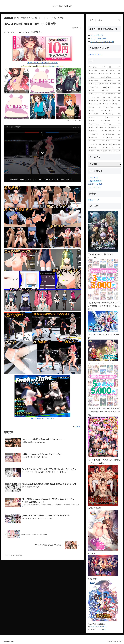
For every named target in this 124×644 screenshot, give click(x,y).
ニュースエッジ (94, 187)
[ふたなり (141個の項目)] (97, 141)
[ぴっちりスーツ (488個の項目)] (96, 101)
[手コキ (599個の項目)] (106, 97)
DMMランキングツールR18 (98, 627)
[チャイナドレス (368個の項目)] (112, 107)
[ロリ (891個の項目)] (113, 91)
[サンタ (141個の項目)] (114, 138)
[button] (119, 20)
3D (17, 18)
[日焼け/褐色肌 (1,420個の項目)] (97, 80)
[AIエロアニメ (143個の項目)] (113, 134)
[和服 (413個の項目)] (117, 104)
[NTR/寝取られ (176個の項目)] (113, 131)
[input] (105, 20)
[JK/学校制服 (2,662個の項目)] (97, 71)
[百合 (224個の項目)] (93, 128)
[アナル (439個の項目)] (107, 104)
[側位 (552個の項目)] (116, 97)
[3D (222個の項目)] (103, 128)
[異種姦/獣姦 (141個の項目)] (97, 138)
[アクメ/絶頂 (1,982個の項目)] (113, 71)
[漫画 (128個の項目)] (107, 144)
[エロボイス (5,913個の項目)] (97, 67)
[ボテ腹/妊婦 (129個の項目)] (95, 144)
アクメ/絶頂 (33, 18)
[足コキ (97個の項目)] (117, 151)
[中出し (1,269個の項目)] (114, 80)
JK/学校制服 (24, 18)
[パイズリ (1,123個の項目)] (115, 84)
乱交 (54, 18)
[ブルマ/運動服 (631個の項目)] (113, 94)
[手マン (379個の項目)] (95, 107)
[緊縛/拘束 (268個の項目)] (113, 121)
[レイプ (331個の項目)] (96, 111)
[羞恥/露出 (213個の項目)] (115, 128)
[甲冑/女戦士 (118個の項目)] (97, 148)
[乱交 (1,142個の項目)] (104, 84)
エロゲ (41, 18)
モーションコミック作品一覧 (102, 42)
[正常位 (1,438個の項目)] (96, 77)
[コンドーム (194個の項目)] (96, 131)
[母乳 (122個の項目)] (117, 144)
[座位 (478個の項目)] (108, 101)
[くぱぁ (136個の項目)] (113, 141)
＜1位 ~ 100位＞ (95, 54)
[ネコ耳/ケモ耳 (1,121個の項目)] (97, 87)
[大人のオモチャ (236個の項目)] (97, 124)
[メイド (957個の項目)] (97, 91)
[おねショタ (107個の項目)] (113, 148)
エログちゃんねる (95, 184)
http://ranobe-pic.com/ (54, 66)
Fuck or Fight (9, 18)
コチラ (103, 630)
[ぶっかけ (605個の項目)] (94, 97)
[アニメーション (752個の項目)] (97, 94)
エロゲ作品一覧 (97, 35)
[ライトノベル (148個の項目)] (97, 134)
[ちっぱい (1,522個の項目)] (115, 74)
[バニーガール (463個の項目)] (95, 104)
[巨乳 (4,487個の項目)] (114, 67)
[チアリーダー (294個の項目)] (113, 114)
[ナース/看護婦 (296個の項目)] (97, 114)
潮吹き (61, 18)
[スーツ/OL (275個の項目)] (114, 117)
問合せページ (94, 200)
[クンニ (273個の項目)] (96, 121)
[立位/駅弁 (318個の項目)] (113, 111)
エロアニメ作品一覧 (99, 39)
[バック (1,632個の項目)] (104, 74)
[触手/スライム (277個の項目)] (97, 117)
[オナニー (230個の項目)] (114, 124)
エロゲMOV (93, 178)
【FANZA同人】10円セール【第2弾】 (42, 50)
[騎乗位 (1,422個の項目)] (113, 77)
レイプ (48, 18)
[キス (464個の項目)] (117, 101)
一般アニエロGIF (95, 181)
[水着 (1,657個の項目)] (93, 74)
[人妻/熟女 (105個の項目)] (106, 151)
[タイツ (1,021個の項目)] (114, 87)
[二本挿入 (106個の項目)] (94, 151)
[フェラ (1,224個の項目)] (94, 84)
